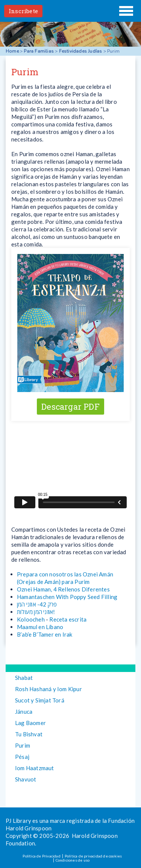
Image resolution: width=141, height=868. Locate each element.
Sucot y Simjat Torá (40, 700)
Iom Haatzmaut (35, 768)
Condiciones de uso (73, 860)
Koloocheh (31, 619)
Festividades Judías (81, 51)
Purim (23, 745)
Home (12, 51)
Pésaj (22, 757)
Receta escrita (68, 619)
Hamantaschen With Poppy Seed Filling (67, 597)
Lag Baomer (30, 723)
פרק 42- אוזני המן (37, 604)
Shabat (24, 678)
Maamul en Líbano (40, 627)
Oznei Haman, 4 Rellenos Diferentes (63, 589)
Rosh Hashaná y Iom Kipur (49, 689)
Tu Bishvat (29, 734)
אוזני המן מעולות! (36, 612)
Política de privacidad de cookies (93, 856)
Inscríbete (23, 11)
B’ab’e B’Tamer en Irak (45, 634)
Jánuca (24, 711)
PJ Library (71, 11)
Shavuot (26, 779)
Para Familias (39, 51)
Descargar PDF (70, 407)
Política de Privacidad (41, 856)
